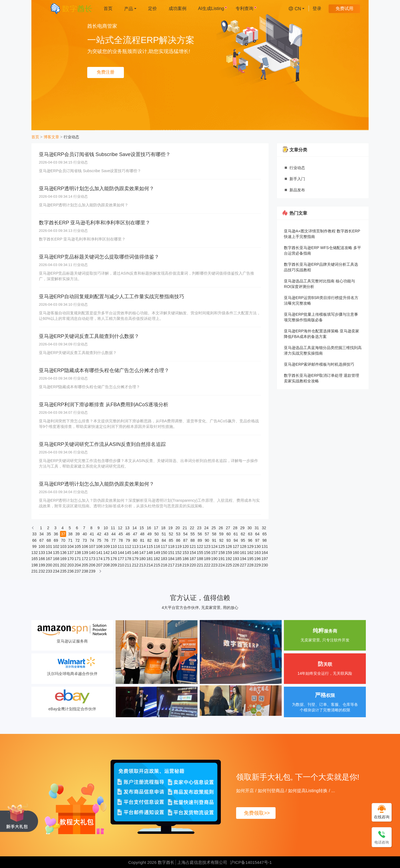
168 (56, 559)
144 (121, 553)
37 (63, 534)
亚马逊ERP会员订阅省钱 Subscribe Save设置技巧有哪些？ (105, 154)
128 (243, 546)
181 (149, 559)
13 (127, 528)
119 (178, 546)
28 (235, 528)
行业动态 (71, 137)
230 (264, 565)
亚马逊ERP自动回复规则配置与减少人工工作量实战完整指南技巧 (112, 297)
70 (63, 540)
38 (70, 534)
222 (207, 565)
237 (77, 571)
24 (206, 528)
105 (77, 546)
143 (114, 553)
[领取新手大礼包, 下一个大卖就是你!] (19, 817)
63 (250, 534)
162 (250, 553)
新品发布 (297, 190)
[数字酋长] (71, 8)
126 (229, 546)
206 (92, 565)
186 (185, 559)
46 (128, 534)
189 (207, 559)
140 (92, 553)
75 (99, 540)
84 (164, 540)
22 (192, 528)
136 (63, 553)
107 (92, 546)
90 (207, 540)
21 (185, 528)
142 (106, 553)
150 (164, 553)
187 (192, 559)
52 (171, 534)
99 (34, 546)
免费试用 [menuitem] (344, 8)
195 (250, 559)
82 (149, 540)
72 (77, 540)
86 (178, 540)
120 (185, 546)
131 (264, 546)
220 (192, 565)
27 (228, 528)
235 (63, 571)
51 (164, 534)
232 (42, 571)
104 (70, 546)
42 (99, 534)
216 (164, 565)
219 (185, 565)
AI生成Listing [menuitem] (212, 8)
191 (221, 559)
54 (186, 534)
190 (214, 559)
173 (92, 559)
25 (214, 528)
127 (236, 546)
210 (121, 565)
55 (193, 534)
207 (99, 565)
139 (85, 553)
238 (85, 571)
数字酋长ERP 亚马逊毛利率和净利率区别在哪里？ (95, 223)
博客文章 (51, 137)
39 (77, 534)
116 (157, 546)
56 (200, 534)
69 (56, 540)
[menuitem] (130, 8)
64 (257, 534)
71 (70, 540)
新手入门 (297, 179)
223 (214, 565)
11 (113, 528)
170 (70, 559)
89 (200, 540)
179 (135, 559)
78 (121, 540)
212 (135, 565)
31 (257, 528)
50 (157, 534)
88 (193, 540)
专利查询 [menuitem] (246, 8)
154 (192, 553)
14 (134, 528)
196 (257, 559)
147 (142, 553)
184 (171, 559)
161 (243, 553)
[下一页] (100, 573)
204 (77, 565)
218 (178, 565)
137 (70, 553)
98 (264, 540)
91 (214, 540)
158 (221, 553)
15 (142, 528)
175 (106, 559)
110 (114, 546)
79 (128, 540)
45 (121, 534)
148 (149, 553)
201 (56, 565)
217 (171, 565)
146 (135, 553)
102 (56, 546)
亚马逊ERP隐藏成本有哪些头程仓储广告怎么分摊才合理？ (104, 370)
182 (157, 559)
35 (49, 534)
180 (142, 559)
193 (236, 559)
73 (85, 540)
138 (77, 553)
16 (149, 528)
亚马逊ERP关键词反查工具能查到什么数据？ (89, 336)
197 (264, 559)
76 (106, 540)
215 (157, 565)
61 (236, 534)
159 (229, 553)
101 (49, 546)
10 (106, 528)
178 (128, 559)
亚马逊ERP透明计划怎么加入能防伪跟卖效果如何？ (97, 189)
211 (128, 565)
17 (156, 528)
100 (42, 546)
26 (221, 528)
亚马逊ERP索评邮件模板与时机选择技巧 (319, 364)
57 (207, 534)
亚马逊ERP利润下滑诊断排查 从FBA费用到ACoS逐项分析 (104, 405)
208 (106, 565)
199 (42, 565)
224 (221, 565)
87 (186, 540)
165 (34, 559)
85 (171, 540)
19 (171, 528)
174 (99, 559)
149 (157, 553)
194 (243, 559)
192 (229, 559)
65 (264, 534)
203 (70, 565)
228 (250, 565)
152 (178, 553)
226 (236, 565)
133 (42, 553)
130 (257, 546)
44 (114, 534)
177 (121, 559)
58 (214, 534)
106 (85, 546)
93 (229, 540)
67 (42, 540)
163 (257, 553)
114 (142, 546)
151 (171, 553)
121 (192, 546)
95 (243, 540)
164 (264, 553)
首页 (35, 137)
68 (49, 540)
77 (114, 540)
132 (34, 553)
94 (236, 540)
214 (149, 565)
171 (77, 559)
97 (257, 540)
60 (229, 534)
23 (199, 528)
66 (34, 540)
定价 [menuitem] (152, 8)
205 (85, 565)
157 (214, 553)
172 (85, 559)
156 (207, 553)
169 (63, 559)
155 (200, 553)
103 (63, 546)
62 (243, 534)
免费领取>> (257, 813)
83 (157, 540)
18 (163, 528)
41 (92, 534)
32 (264, 528)
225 (229, 565)
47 (135, 534)
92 (221, 540)
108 (99, 546)
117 (164, 546)
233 (49, 571)
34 (42, 534)
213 (142, 565)
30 (250, 528)
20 (178, 528)
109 (106, 546)
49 (149, 534)
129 (250, 546)
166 (42, 559)
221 (200, 565)
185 (178, 559)
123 (207, 546)
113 (135, 546)
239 (92, 571)
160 (236, 553)
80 (135, 540)
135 (56, 553)
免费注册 (106, 72)
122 (200, 546)
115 (149, 546)
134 (49, 553)
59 (221, 534)
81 (142, 540)
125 (221, 546)
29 (242, 528)
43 (106, 534)
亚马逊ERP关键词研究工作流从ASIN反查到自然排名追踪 (102, 444)
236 (70, 571)
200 (49, 565)
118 (171, 546)
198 (34, 565)
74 (92, 540)
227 (243, 565)
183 (164, 559)
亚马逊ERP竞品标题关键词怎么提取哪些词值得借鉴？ (99, 257)
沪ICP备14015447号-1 (251, 862)
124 (214, 546)
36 (56, 534)
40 (85, 534)
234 (56, 571)
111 (121, 546)
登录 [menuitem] (317, 8)
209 (114, 565)
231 (34, 571)
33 (34, 534)
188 (200, 559)
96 (250, 540)
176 (114, 559)
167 (49, 559)
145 (128, 553)
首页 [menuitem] (108, 8)
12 (120, 528)
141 (99, 553)
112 (128, 546)
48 (142, 534)
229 (257, 565)
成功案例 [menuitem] (177, 8)
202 (63, 565)
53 (178, 534)
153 (185, 553)
